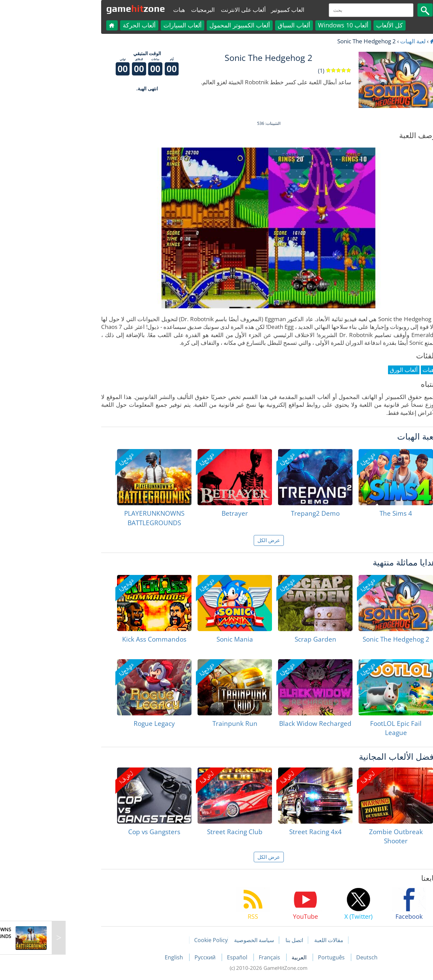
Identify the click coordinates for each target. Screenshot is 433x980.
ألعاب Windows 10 (291, 25)
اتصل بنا (242, 940)
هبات (127, 10)
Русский (154, 957)
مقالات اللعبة (277, 940)
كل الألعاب (337, 25)
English (122, 957)
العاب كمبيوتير (236, 10)
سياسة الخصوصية (202, 940)
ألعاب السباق (242, 25)
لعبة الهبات (361, 41)
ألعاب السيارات (130, 25)
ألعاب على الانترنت (191, 10)
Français (218, 957)
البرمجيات (151, 10)
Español (186, 957)
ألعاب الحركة (87, 25)
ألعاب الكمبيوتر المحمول (188, 25)
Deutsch (315, 957)
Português (280, 957)
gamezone (84, 8)
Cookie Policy (159, 940)
